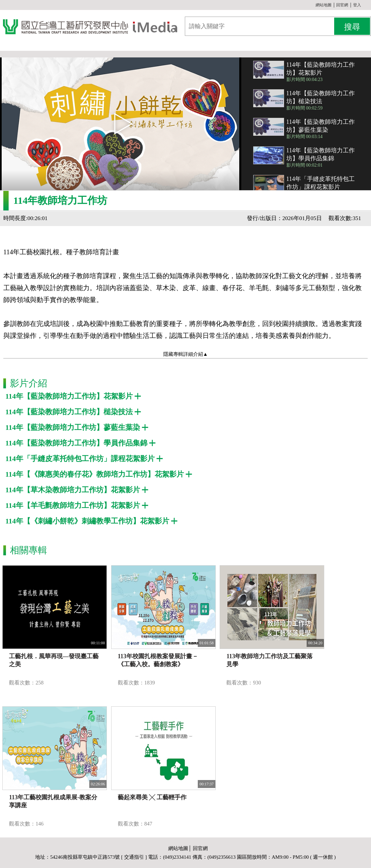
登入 (357, 5)
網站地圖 (324, 5)
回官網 (342, 5)
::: (313, 5)
